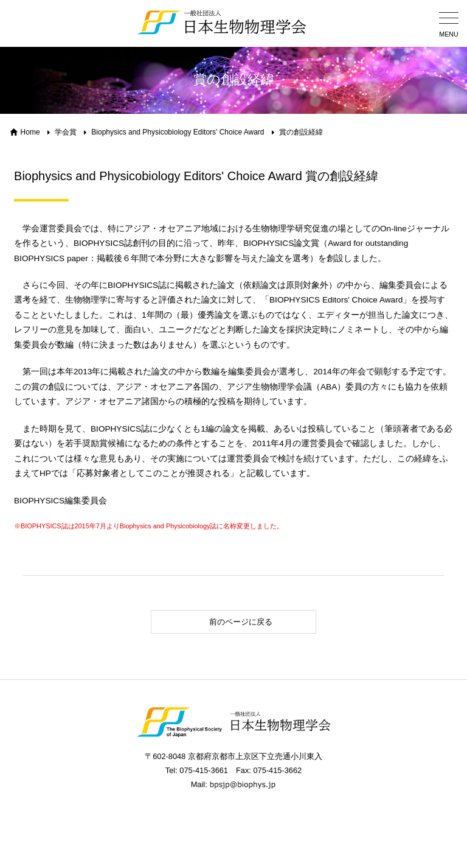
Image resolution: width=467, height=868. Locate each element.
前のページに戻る (215, 622)
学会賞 (66, 132)
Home (30, 132)
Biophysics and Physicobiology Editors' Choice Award (178, 132)
